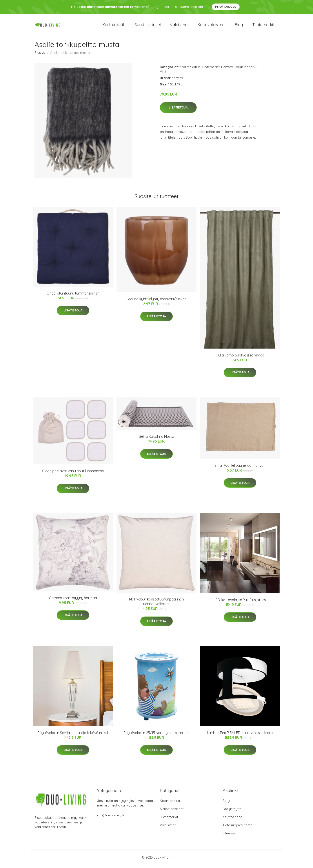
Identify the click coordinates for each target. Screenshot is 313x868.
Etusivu (40, 56)
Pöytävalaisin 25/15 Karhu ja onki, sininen (156, 736)
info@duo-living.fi (110, 818)
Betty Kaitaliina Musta (156, 439)
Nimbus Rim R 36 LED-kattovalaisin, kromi (240, 736)
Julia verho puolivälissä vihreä (240, 358)
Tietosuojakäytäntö (237, 828)
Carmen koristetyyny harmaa (73, 601)
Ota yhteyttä (232, 812)
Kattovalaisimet (212, 26)
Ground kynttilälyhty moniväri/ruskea (156, 302)
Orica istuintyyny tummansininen (73, 296)
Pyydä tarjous (226, 7)
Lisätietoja (178, 110)
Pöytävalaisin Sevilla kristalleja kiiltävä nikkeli (73, 736)
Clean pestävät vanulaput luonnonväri (73, 474)
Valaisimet (179, 26)
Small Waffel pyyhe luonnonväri (240, 468)
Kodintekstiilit (114, 26)
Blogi (239, 26)
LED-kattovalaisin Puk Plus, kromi (240, 603)
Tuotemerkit (263, 26)
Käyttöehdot (232, 820)
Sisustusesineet (148, 26)
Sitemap (229, 836)
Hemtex (227, 70)
